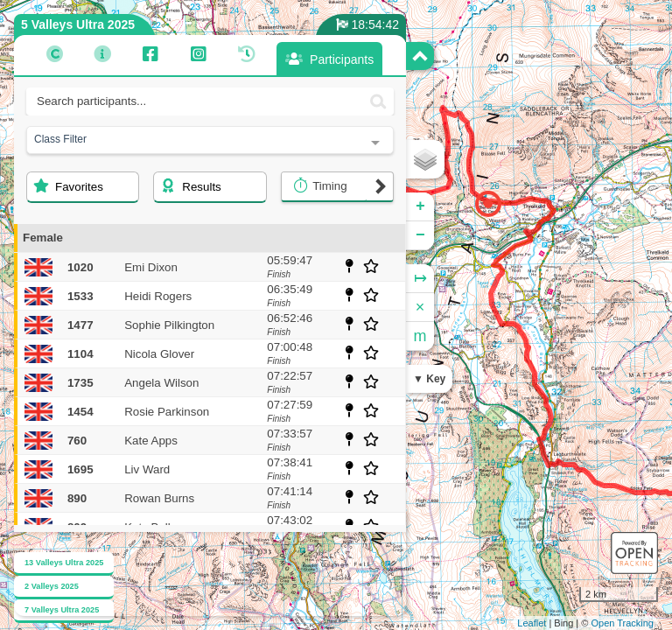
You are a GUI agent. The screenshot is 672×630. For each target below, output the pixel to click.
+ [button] (420, 206)
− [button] (420, 235)
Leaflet (532, 623)
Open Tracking (622, 623)
